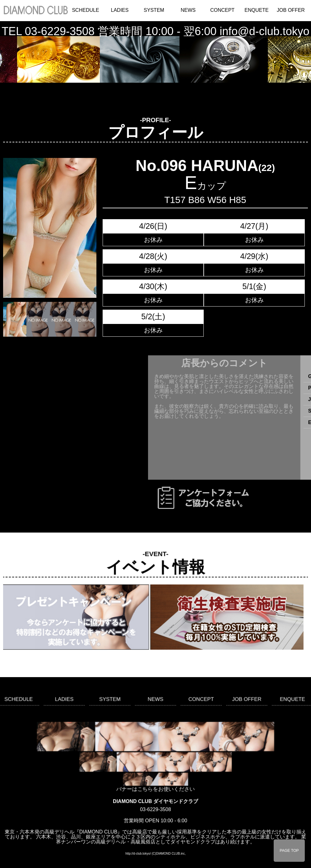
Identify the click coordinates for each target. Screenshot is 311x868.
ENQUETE (256, 10)
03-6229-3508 (60, 31)
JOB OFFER (291, 10)
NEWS (188, 10)
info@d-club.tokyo (265, 31)
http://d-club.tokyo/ (138, 854)
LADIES (120, 10)
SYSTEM (154, 10)
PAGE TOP (289, 851)
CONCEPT (222, 10)
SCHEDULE (85, 10)
